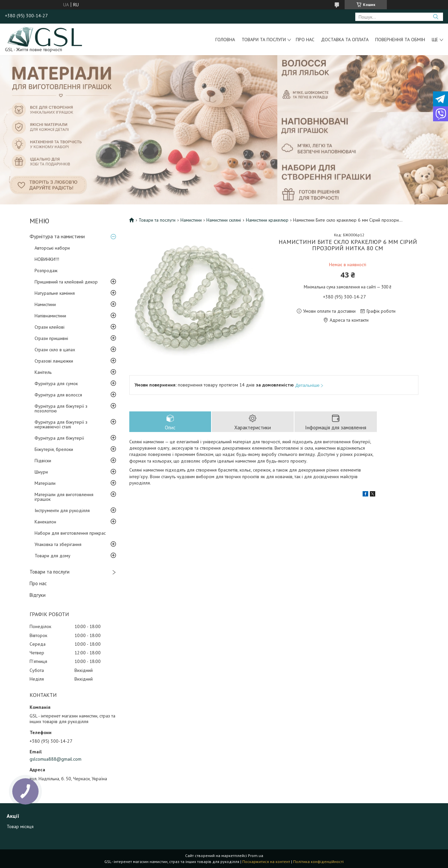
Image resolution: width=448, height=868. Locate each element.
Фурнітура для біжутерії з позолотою (61, 408)
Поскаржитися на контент (266, 862)
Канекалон (45, 522)
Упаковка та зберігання (58, 544)
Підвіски (43, 461)
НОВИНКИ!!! (47, 259)
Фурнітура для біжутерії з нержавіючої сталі (61, 424)
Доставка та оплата (345, 40)
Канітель (43, 372)
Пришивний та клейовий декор (66, 282)
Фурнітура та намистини (57, 236)
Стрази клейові (50, 327)
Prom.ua (256, 856)
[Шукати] (436, 17)
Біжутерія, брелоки (54, 449)
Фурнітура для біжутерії (59, 438)
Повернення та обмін (400, 40)
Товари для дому (53, 556)
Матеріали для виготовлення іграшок (64, 497)
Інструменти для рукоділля (62, 510)
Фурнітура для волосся (58, 395)
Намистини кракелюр (267, 220)
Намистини (45, 304)
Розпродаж (46, 271)
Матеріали (45, 483)
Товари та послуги (264, 40)
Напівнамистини (50, 316)
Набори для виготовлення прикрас (70, 533)
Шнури (41, 472)
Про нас (305, 40)
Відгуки (38, 595)
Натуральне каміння (55, 293)
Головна (225, 40)
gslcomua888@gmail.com (56, 759)
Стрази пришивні (51, 338)
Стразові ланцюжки (54, 361)
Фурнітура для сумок (56, 383)
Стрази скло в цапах (55, 350)
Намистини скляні (224, 220)
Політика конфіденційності (318, 862)
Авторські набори (52, 248)
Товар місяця (20, 826)
